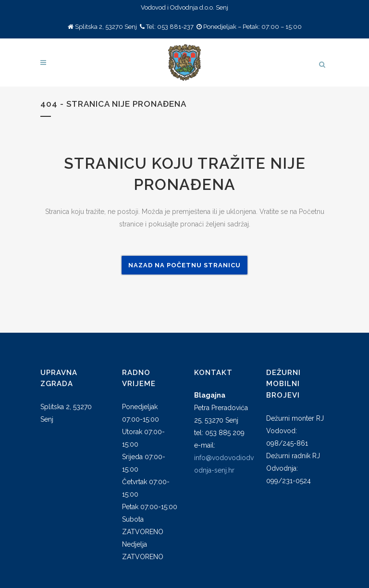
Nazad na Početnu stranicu (184, 265)
